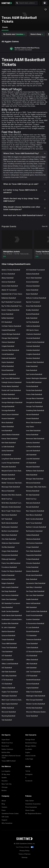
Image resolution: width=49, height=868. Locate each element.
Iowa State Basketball (33, 431)
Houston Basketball (8, 418)
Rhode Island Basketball (34, 575)
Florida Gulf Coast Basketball (11, 390)
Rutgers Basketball (8, 583)
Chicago (5, 787)
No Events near (14, 34)
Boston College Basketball (10, 310)
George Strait (30, 740)
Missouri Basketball (8, 491)
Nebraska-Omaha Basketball (11, 507)
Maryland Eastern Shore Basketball (13, 471)
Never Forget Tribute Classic (11, 511)
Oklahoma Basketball (33, 539)
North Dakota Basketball (10, 523)
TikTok (28, 771)
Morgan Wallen (31, 746)
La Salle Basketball (8, 447)
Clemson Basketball (8, 342)
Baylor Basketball (32, 294)
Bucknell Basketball (33, 314)
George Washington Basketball (12, 402)
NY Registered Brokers (33, 813)
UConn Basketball (8, 660)
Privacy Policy (24, 851)
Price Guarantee (31, 807)
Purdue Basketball (32, 567)
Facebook (29, 781)
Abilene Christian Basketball (11, 270)
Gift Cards (5, 817)
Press (4, 810)
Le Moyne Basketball (33, 447)
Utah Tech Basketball (33, 672)
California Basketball (33, 326)
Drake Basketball (32, 366)
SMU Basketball (31, 607)
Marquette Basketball (9, 467)
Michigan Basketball (8, 479)
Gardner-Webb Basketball (10, 398)
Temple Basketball (8, 639)
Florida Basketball (32, 386)
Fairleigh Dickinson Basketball (12, 382)
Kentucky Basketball (33, 443)
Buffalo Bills (6, 752)
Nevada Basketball (32, 507)
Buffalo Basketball (8, 318)
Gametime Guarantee (33, 804)
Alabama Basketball (33, 274)
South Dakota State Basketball (12, 615)
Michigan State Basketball (35, 479)
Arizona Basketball (32, 282)
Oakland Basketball (33, 535)
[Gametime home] (8, 3)
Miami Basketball (32, 475)
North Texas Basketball (34, 523)
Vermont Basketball (33, 684)
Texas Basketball (32, 644)
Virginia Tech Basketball (10, 692)
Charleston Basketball (33, 334)
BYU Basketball (7, 322)
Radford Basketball (8, 575)
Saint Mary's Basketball (34, 587)
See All (45, 226)
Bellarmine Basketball (9, 298)
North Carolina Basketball (35, 519)
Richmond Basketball (9, 579)
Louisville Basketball (33, 459)
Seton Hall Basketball (33, 603)
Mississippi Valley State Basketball (37, 487)
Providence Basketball (9, 567)
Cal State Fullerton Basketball (11, 326)
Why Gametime (7, 823)
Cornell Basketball (8, 354)
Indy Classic (30, 427)
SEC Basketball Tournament (11, 603)
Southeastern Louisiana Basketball (13, 619)
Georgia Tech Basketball (34, 406)
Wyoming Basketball (8, 716)
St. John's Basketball (9, 627)
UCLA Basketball (32, 656)
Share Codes (30, 810)
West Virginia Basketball (10, 704)
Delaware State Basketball (35, 362)
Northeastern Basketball (10, 527)
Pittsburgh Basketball (9, 559)
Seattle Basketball (32, 599)
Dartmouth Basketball (9, 358)
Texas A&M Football (9, 761)
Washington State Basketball (36, 696)
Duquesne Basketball (9, 374)
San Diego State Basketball (35, 591)
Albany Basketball (8, 278)
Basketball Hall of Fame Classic (12, 294)
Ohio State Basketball (9, 539)
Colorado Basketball (33, 346)
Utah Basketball (31, 668)
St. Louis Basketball (33, 627)
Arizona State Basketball (10, 286)
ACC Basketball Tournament (35, 270)
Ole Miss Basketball (8, 547)
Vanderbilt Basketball (33, 680)
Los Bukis (29, 749)
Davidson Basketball (33, 358)
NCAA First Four (31, 499)
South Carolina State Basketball (37, 611)
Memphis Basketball (8, 475)
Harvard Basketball (32, 414)
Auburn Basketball (32, 290)
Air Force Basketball (8, 274)
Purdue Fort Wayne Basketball (12, 571)
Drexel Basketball (7, 370)
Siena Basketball (7, 607)
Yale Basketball (7, 720)
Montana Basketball (33, 491)
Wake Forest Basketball (34, 692)
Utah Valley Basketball (9, 676)
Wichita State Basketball (34, 708)
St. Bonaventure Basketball (35, 623)
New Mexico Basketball (34, 515)
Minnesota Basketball (33, 483)
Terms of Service (24, 854)
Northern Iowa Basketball (10, 531)
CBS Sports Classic (32, 330)
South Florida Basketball (34, 615)
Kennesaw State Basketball (35, 439)
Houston (5, 781)
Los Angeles (6, 771)
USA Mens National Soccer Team (11, 757)
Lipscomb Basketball (33, 451)
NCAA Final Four (7, 499)
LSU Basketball (31, 463)
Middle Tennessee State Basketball (13, 483)
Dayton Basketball (8, 362)
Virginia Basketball (32, 688)
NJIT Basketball (7, 519)
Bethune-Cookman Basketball (36, 298)
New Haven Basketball (9, 515)
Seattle (4, 778)
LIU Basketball (6, 455)
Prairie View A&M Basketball (11, 563)
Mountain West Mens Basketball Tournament (13, 495)
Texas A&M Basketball (9, 644)
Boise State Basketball (34, 306)
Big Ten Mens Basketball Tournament (13, 306)
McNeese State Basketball (35, 471)
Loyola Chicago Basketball (10, 463)
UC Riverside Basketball (34, 652)
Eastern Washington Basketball (36, 378)
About (4, 801)
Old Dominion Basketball (34, 543)
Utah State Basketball (9, 672)
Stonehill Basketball (33, 631)
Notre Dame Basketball (9, 535)
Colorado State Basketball (10, 350)
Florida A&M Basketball (34, 382)
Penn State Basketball (33, 551)
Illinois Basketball (7, 422)
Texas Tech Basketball (9, 648)
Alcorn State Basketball (34, 278)
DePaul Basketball (8, 366)
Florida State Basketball (34, 390)
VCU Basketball (7, 684)
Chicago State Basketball (10, 338)
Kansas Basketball (32, 435)
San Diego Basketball (9, 591)
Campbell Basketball (8, 330)
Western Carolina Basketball (36, 704)
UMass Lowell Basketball (10, 664)
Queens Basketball (32, 571)
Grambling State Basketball (35, 410)
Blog (3, 804)
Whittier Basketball (8, 708)
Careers (4, 807)
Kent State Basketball (9, 443)
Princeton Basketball (33, 563)
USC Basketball (7, 668)
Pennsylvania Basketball (10, 555)
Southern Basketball (33, 619)
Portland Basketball (33, 559)
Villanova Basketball (8, 688)
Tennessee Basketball (34, 639)
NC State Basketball (33, 495)
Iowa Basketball (7, 431)
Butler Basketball (32, 318)
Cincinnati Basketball (33, 338)
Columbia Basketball (33, 350)
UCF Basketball (7, 656)
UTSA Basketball (7, 680)
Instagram (29, 774)
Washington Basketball (9, 696)
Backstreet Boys (31, 743)
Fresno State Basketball (34, 394)
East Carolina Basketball (34, 374)
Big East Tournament (33, 302)
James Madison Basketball (10, 435)
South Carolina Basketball (10, 611)
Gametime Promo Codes (10, 813)
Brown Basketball (7, 314)
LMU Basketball (31, 455)
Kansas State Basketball (10, 439)
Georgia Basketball (8, 406)
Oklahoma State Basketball (11, 543)
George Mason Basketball (35, 398)
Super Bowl (6, 740)
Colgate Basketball (8, 346)
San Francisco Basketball (10, 595)
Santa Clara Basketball (9, 599)
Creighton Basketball (33, 354)
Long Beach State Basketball (11, 459)
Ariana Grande (30, 756)
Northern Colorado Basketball (36, 527)
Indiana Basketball (8, 427)
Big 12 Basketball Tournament (11, 302)
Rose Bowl (5, 746)
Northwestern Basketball (34, 531)
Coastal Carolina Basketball (35, 342)
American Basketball (8, 282)
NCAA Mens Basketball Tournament (13, 503)
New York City (7, 784)
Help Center (30, 801)
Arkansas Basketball (33, 286)
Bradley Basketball (32, 310)
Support (4, 820)
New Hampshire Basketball (35, 511)
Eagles (28, 752)
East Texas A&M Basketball (11, 378)
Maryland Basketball (33, 467)
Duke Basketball (32, 370)
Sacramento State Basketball (36, 583)
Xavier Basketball (32, 716)
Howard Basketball (32, 418)
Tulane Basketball (32, 648)
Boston (4, 790)
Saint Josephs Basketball (10, 587)
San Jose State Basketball (35, 595)
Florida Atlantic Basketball (10, 386)
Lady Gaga (29, 759)
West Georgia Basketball (34, 700)
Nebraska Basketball (33, 503)
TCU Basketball (31, 635)
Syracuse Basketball (8, 635)
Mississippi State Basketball (11, 487)
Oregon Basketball (32, 547)
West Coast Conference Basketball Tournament (13, 700)
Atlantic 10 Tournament (9, 290)
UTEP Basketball (32, 676)
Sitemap (24, 857)
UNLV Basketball (32, 664)
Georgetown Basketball (34, 402)
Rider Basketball (32, 579)
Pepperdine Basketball (34, 555)
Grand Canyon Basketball (10, 414)
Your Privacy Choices (23, 847)
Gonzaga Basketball (8, 410)
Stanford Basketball (8, 631)
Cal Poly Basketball (33, 322)
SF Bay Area (6, 774)
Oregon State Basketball (10, 551)
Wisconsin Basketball (9, 712)
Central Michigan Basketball (11, 334)
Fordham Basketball (8, 394)
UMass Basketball (32, 660)
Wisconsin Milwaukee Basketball (37, 712)
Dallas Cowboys (7, 749)
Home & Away (37, 34)
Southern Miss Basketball (10, 623)
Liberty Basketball (8, 451)
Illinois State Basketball (34, 422)
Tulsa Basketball (7, 652)
